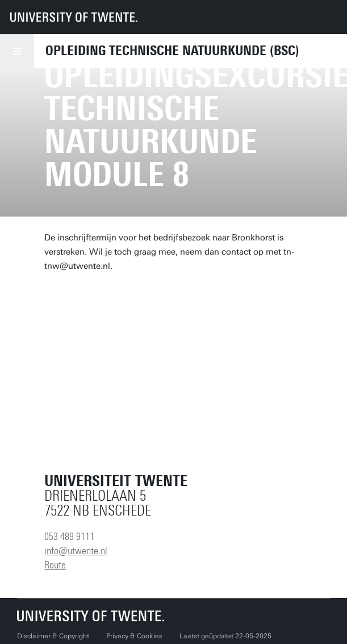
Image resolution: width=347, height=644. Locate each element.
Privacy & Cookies (134, 636)
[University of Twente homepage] (74, 17)
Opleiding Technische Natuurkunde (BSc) (172, 51)
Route (55, 565)
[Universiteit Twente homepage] (91, 616)
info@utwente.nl (76, 551)
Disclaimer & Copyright (53, 636)
